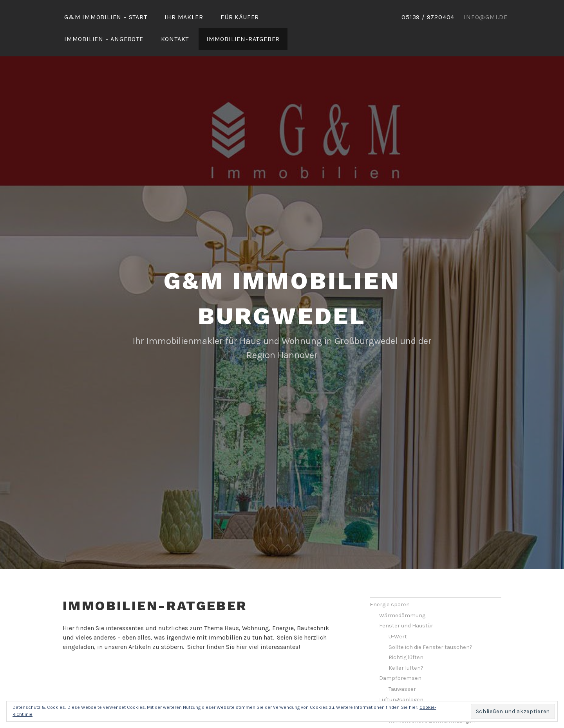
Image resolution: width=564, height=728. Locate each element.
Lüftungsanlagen (401, 677)
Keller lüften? (406, 645)
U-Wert (398, 614)
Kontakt (175, 39)
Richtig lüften (406, 634)
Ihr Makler (184, 17)
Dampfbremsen (400, 655)
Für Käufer (240, 17)
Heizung (390, 687)
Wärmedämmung (402, 592)
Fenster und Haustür (406, 603)
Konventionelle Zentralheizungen (432, 698)
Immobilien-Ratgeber (243, 39)
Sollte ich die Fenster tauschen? (430, 624)
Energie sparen (390, 581)
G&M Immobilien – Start (106, 17)
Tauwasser (402, 666)
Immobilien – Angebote (104, 39)
